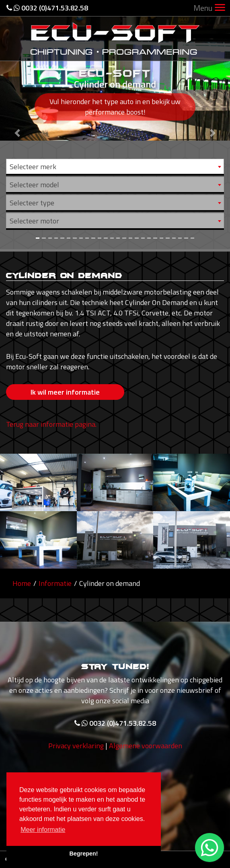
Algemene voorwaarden (146, 763)
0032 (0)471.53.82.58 (47, 8)
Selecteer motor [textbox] (34, 221)
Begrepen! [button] (83, 854)
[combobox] (115, 166)
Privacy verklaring (76, 763)
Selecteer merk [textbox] (33, 167)
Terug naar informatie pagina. (51, 424)
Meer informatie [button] (43, 830)
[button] (17, 125)
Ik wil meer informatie (65, 392)
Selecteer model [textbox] (34, 185)
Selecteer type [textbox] (32, 203)
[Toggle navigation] (220, 8)
